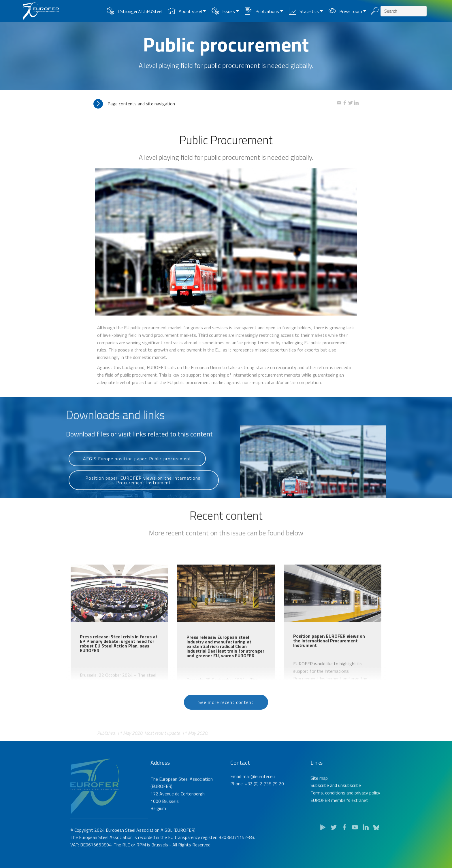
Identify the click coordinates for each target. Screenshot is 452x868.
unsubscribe (350, 808)
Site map (319, 801)
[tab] (215, 104)
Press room (345, 11)
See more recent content (226, 713)
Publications (262, 11)
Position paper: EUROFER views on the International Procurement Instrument (144, 495)
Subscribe (320, 808)
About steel (185, 11)
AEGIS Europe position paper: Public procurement (137, 470)
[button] (215, 104)
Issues (223, 11)
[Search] (404, 11)
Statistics (304, 11)
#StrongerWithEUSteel (134, 11)
